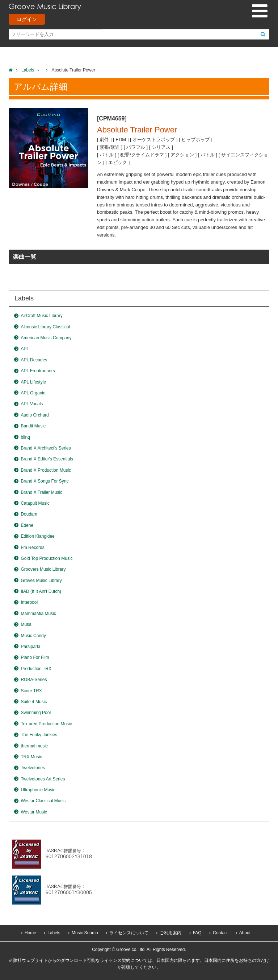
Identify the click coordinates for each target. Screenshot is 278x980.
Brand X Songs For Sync (45, 481)
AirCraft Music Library (41, 316)
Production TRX (36, 669)
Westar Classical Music (43, 801)
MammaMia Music (38, 614)
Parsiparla (30, 647)
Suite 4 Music (34, 702)
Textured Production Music (46, 724)
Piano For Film (35, 657)
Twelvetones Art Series (43, 779)
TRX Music (31, 757)
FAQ (197, 933)
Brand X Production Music (46, 470)
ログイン (27, 19)
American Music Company (46, 338)
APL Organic (33, 393)
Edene (27, 525)
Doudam (29, 514)
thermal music (34, 746)
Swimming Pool (36, 713)
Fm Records (32, 548)
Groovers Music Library (43, 569)
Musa (26, 624)
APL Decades (34, 360)
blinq (25, 437)
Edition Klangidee (37, 536)
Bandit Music (33, 426)
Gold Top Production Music (47, 558)
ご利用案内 (170, 933)
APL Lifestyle (33, 382)
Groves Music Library (41, 581)
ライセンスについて (129, 933)
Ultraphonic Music (38, 790)
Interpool (29, 602)
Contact (220, 933)
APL (25, 349)
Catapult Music (35, 503)
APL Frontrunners (38, 371)
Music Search (85, 933)
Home (30, 933)
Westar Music (34, 812)
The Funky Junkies (39, 735)
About (245, 933)
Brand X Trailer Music (41, 492)
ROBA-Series (34, 680)
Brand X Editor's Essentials (47, 459)
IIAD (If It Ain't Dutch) (41, 591)
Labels (28, 70)
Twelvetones (33, 768)
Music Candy (33, 636)
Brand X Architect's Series (46, 448)
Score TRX (31, 691)
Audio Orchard (35, 415)
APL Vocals (32, 404)
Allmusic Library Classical (45, 327)
